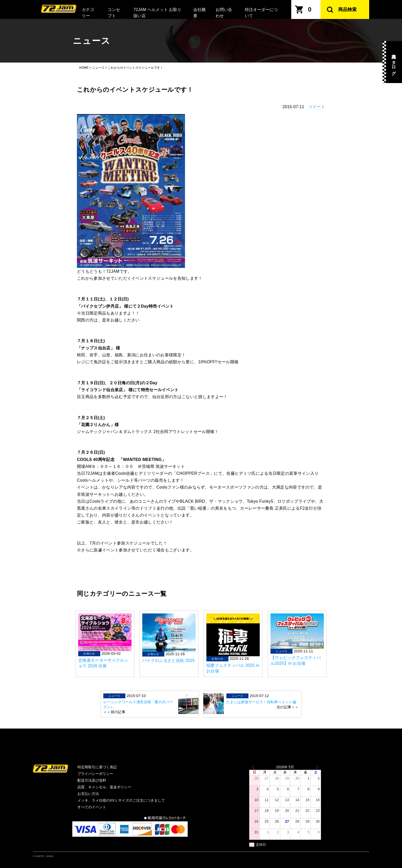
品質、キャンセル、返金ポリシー (104, 787)
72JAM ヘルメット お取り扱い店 (157, 13)
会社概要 (199, 13)
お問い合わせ (224, 13)
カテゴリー (88, 13)
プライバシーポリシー (95, 774)
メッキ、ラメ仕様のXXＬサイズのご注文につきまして (121, 800)
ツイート (317, 107)
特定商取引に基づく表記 (97, 767)
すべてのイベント (92, 807)
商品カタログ (394, 62)
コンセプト (114, 13)
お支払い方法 (88, 794)
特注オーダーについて (261, 13)
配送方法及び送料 (92, 780)
